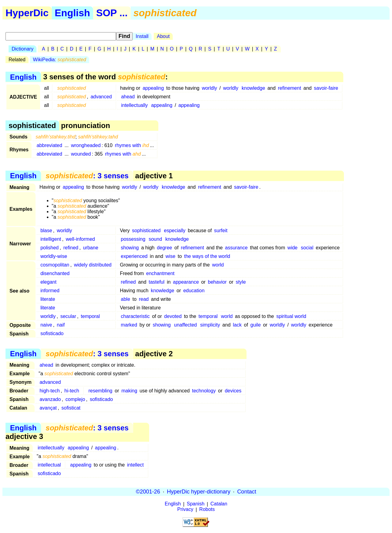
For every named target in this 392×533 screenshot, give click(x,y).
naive (46, 325)
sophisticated (146, 231)
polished (50, 248)
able (126, 299)
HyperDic (27, 13)
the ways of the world (207, 256)
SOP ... (112, 13)
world (218, 265)
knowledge (253, 88)
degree (164, 248)
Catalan (219, 504)
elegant (49, 282)
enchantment (160, 273)
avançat (48, 408)
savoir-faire (326, 88)
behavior (217, 282)
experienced (134, 256)
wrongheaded (86, 145)
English (73, 13)
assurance (236, 248)
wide (293, 248)
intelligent (51, 239)
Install (142, 36)
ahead (128, 97)
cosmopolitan (55, 265)
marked (129, 325)
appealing (153, 88)
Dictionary (23, 49)
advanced (101, 97)
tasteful (156, 282)
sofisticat (71, 408)
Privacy (185, 510)
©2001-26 (148, 492)
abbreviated (49, 145)
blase (46, 231)
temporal (90, 316)
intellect (135, 465)
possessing (133, 239)
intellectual (49, 465)
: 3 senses (87, 176)
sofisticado (52, 333)
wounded (81, 154)
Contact (247, 492)
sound (155, 239)
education (194, 291)
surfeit (221, 231)
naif (61, 325)
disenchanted (55, 273)
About (163, 36)
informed (50, 291)
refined (71, 248)
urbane (91, 248)
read (144, 299)
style (241, 282)
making (129, 391)
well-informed (80, 239)
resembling (100, 391)
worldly (209, 88)
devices (233, 391)
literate (48, 299)
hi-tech (72, 391)
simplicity (210, 325)
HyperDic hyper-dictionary (199, 492)
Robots (207, 510)
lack (237, 325)
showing (130, 248)
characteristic (135, 316)
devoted (173, 316)
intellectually (134, 105)
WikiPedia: (60, 60)
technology (204, 391)
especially (175, 231)
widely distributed (93, 265)
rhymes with (132, 145)
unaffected (185, 325)
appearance (186, 282)
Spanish (196, 504)
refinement (290, 88)
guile (255, 325)
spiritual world (291, 316)
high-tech (50, 391)
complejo (75, 399)
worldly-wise (54, 256)
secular (68, 316)
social (307, 248)
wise (171, 256)
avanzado (50, 399)
